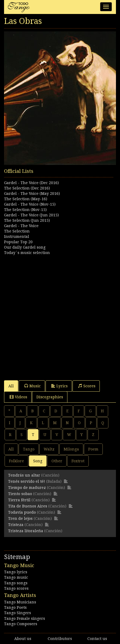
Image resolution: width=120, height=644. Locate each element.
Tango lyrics (16, 572)
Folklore (16, 461)
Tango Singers (18, 613)
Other (57, 461)
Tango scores (16, 588)
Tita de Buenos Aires (28, 506)
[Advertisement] (60, 315)
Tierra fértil (19, 500)
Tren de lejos (20, 518)
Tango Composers (21, 624)
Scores (87, 386)
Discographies (50, 397)
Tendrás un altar (24, 475)
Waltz (49, 449)
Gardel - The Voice (21, 226)
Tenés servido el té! (27, 481)
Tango (29, 449)
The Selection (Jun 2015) (27, 220)
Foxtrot (78, 461)
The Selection (17, 231)
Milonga (71, 449)
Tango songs (16, 583)
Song (38, 461)
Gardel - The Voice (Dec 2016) (31, 183)
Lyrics (59, 386)
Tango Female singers (25, 618)
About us (23, 639)
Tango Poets (15, 607)
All (11, 386)
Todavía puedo (22, 512)
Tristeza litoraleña (26, 531)
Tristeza (16, 525)
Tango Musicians (20, 602)
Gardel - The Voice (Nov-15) (30, 204)
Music (32, 386)
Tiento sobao (20, 494)
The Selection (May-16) (26, 199)
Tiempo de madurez (27, 488)
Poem (93, 449)
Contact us (97, 639)
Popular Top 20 (18, 242)
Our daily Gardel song (25, 247)
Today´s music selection (27, 253)
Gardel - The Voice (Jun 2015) (31, 215)
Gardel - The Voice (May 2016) (32, 194)
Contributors (60, 639)
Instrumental (17, 237)
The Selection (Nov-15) (25, 210)
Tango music (16, 577)
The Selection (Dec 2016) (27, 188)
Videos (18, 397)
